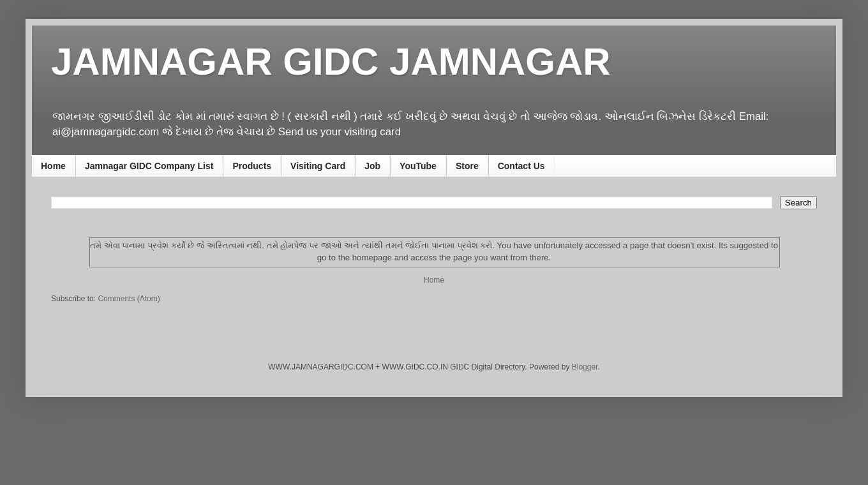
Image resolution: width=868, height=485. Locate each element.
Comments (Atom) (129, 299)
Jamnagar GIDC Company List (149, 166)
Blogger (585, 367)
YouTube (418, 166)
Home (53, 166)
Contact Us (521, 166)
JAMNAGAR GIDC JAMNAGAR (331, 62)
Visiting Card (318, 166)
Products (252, 166)
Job (372, 166)
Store (467, 166)
